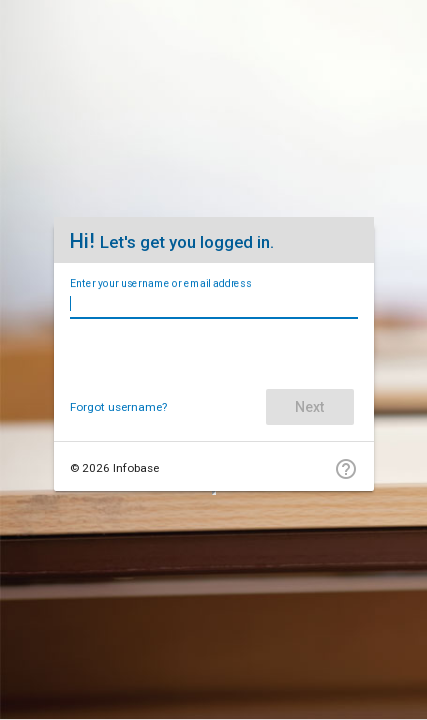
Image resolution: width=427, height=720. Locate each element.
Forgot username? (118, 407)
